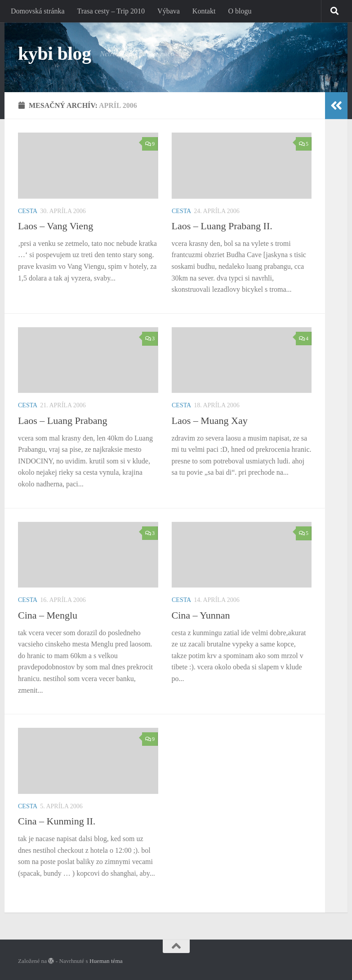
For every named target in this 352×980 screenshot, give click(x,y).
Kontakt (204, 11)
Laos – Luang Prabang (63, 421)
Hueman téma (106, 961)
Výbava (169, 11)
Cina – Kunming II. (57, 821)
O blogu (240, 11)
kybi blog (54, 53)
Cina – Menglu (48, 615)
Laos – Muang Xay (210, 421)
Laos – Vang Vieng (56, 226)
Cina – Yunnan (201, 615)
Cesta (28, 211)
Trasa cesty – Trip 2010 (111, 11)
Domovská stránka (38, 11)
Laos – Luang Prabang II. (222, 226)
